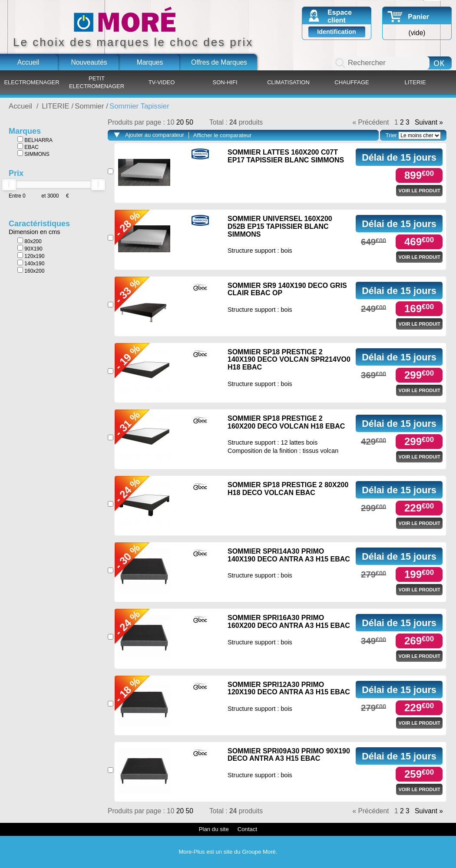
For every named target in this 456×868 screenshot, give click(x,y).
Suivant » (429, 122)
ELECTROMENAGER (31, 82)
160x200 (31, 271)
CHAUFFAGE (352, 82)
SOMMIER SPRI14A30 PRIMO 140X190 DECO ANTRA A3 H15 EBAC (289, 555)
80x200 (30, 241)
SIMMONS (33, 154)
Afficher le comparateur (222, 135)
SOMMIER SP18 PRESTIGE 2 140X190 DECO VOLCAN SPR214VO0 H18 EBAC (289, 360)
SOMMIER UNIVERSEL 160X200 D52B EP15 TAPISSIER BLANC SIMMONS (280, 226)
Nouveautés (89, 62)
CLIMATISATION (288, 82)
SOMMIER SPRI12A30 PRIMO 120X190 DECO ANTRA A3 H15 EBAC (289, 688)
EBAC (28, 147)
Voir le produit (419, 191)
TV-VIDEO (162, 82)
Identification (337, 32)
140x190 (31, 263)
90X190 (30, 248)
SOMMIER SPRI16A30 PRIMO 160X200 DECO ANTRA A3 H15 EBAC (289, 622)
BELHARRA (35, 140)
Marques (150, 62)
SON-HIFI (225, 82)
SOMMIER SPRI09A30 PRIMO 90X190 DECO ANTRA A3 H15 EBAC (289, 755)
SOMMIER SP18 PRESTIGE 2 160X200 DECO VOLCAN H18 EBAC (286, 422)
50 (189, 122)
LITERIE (415, 82)
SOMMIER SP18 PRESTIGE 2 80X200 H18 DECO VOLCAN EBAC (288, 489)
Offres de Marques (219, 62)
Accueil (28, 62)
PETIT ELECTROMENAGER (97, 82)
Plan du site (214, 829)
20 (181, 122)
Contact (247, 829)
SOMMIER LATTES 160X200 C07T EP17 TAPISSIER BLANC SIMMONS (286, 156)
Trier (391, 135)
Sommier (89, 106)
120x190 (31, 256)
